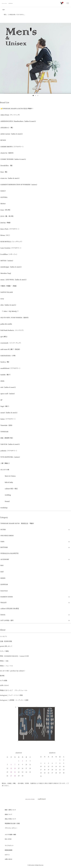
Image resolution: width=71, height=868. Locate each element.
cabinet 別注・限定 (9, 489)
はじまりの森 (5, 470)
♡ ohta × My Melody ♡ (9, 311)
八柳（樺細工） (6, 463)
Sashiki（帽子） (6, 375)
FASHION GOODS (7, 597)
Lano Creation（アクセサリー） (11, 248)
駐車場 (2, 676)
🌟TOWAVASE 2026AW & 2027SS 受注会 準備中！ (17, 108)
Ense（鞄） (4, 172)
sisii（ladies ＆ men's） (9, 387)
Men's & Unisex (8, 476)
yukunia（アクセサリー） (9, 451)
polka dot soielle (6, 324)
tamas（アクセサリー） (8, 419)
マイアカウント (9, 845)
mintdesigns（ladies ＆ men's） (11, 267)
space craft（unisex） (8, 394)
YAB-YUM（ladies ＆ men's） (11, 444)
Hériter (3, 204)
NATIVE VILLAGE (7, 292)
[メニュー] (68, 3)
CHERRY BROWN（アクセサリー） (12, 147)
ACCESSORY (5, 559)
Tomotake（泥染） (7, 425)
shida (2, 381)
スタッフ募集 (4, 651)
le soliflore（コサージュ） (9, 254)
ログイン (7, 855)
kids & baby (7, 482)
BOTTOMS (4, 547)
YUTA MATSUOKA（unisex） (11, 457)
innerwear (4, 591)
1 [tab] (33, 96)
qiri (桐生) (4, 337)
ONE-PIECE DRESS (7, 535)
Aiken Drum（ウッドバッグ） (11, 115)
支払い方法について (10, 819)
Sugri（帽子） (5, 406)
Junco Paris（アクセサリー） (10, 229)
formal (5, 501)
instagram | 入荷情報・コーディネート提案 (14, 700)
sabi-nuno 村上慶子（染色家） (11, 349)
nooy (2, 299)
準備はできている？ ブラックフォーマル (14, 690)
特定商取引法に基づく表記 (12, 823)
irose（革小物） (6, 210)
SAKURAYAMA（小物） (8, 356)
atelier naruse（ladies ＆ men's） (12, 134)
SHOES (3, 578)
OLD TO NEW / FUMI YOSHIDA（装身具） (15, 317)
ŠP (1, 400)
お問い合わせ (4, 685)
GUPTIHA (4, 197)
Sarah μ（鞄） (5, 362)
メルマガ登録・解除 (10, 834)
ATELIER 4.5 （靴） (7, 128)
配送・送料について (10, 810)
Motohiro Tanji (6, 273)
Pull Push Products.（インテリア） (12, 330)
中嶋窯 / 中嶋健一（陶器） (9, 286)
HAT (2, 572)
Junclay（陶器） (6, 223)
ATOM (10, 839)
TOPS (2, 542)
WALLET (4, 602)
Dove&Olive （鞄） (7, 165)
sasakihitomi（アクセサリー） (11, 368)
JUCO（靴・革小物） (7, 216)
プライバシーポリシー (11, 828)
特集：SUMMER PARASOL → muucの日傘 (14, 656)
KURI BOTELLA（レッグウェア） (12, 241)
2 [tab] (35, 96)
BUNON (3, 140)
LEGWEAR (4, 584)
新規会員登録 (9, 850)
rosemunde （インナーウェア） (11, 343)
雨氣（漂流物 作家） (7, 438)
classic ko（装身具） (7, 153)
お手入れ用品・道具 (7, 620)
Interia (3, 615)
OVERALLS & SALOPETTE (9, 553)
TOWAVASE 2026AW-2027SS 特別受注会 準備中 (17, 523)
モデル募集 (4, 680)
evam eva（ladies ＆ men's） (10, 178)
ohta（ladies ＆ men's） (9, 305)
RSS (6, 839)
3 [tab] (38, 96)
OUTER (3, 529)
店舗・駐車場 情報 (6, 641)
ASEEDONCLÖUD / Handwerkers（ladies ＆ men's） (19, 121)
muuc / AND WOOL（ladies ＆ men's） (14, 280)
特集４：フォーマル (6, 666)
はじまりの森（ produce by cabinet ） (13, 671)
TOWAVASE (4, 432)
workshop (4, 508)
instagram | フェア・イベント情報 (11, 695)
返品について (9, 814)
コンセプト (4, 636)
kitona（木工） (6, 235)
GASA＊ (3, 191)
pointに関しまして (6, 646)
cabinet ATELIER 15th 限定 (10, 608)
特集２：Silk (4, 661)
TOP (4, 10)
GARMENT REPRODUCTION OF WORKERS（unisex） (19, 184)
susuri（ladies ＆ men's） (9, 413)
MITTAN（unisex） (7, 261)
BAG (2, 565)
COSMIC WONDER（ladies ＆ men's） (14, 159)
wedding (6, 495)
